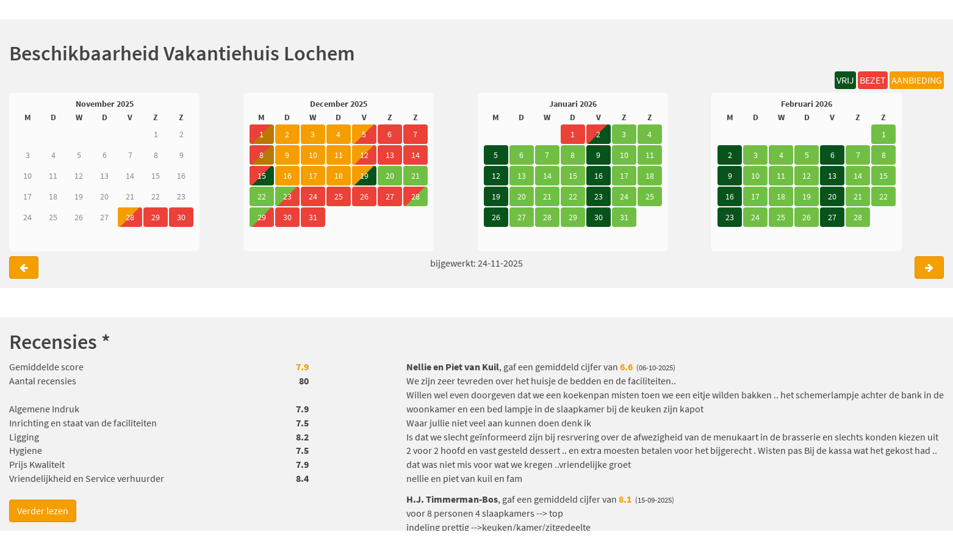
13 (832, 176)
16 (599, 176)
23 (599, 196)
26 (496, 217)
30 (599, 217)
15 (262, 176)
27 (832, 217)
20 (832, 196)
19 (364, 176)
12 (496, 176)
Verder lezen (43, 511)
